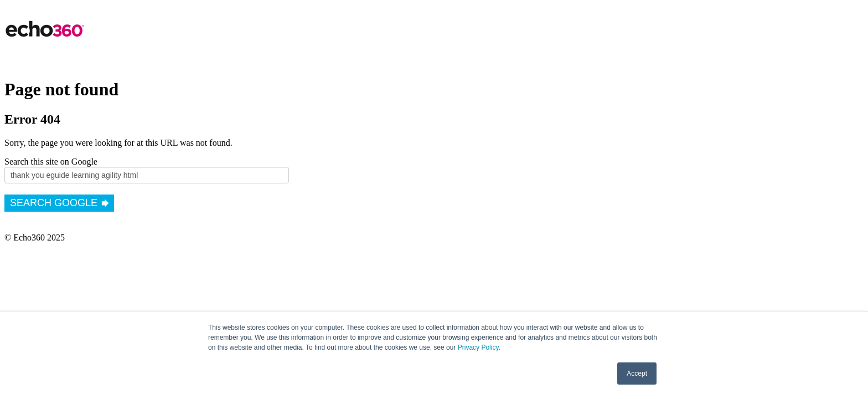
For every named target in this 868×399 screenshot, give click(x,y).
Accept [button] (637, 374)
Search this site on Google (51, 162)
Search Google (54, 203)
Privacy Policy (478, 347)
